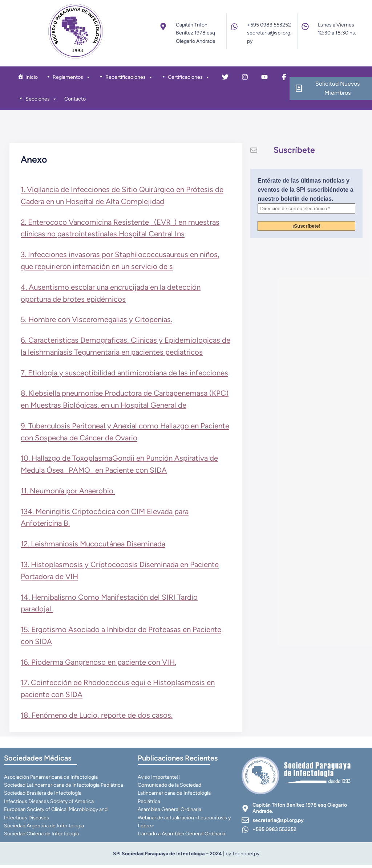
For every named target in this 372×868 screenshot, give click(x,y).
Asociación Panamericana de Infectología (51, 780)
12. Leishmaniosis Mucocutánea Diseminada (94, 545)
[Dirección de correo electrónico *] (306, 210)
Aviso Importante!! (159, 780)
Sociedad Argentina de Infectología (44, 828)
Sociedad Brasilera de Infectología (43, 796)
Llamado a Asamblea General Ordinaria (182, 837)
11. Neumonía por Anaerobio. (68, 492)
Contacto (76, 100)
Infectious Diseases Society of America (49, 804)
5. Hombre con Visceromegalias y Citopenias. (97, 321)
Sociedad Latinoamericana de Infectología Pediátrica (64, 788)
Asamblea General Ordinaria (170, 812)
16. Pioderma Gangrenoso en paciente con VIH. (99, 663)
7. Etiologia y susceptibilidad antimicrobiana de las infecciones (125, 374)
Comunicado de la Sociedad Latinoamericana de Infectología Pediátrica (175, 796)
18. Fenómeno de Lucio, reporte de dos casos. (97, 716)
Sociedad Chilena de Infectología (42, 837)
